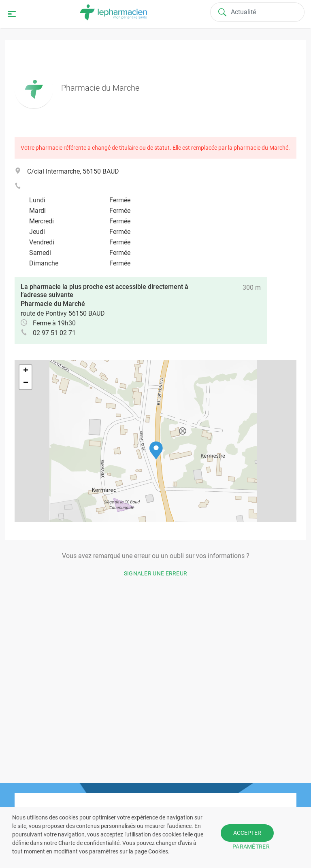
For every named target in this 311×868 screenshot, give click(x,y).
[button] (156, 451)
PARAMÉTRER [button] (251, 847)
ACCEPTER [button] (247, 833)
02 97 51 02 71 (54, 333)
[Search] (258, 12)
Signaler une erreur (156, 573)
